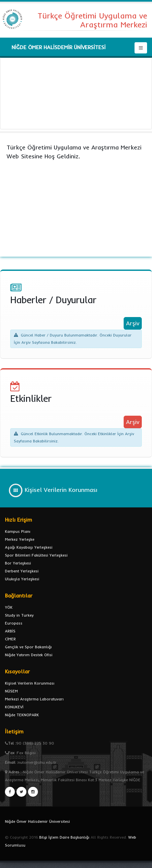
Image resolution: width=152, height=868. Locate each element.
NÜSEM (11, 691)
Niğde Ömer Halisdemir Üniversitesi (37, 821)
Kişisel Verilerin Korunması (30, 683)
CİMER (10, 639)
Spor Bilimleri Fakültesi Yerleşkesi (36, 555)
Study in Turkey (19, 615)
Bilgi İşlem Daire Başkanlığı (64, 837)
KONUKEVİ (14, 707)
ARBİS (10, 631)
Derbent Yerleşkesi (22, 571)
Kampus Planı (18, 531)
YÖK (9, 607)
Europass (14, 623)
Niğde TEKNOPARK (22, 715)
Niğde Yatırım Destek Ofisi (29, 655)
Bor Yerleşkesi (18, 563)
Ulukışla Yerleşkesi (22, 579)
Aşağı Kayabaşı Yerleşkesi (29, 547)
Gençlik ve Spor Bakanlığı (28, 647)
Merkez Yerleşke (20, 539)
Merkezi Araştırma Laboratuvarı (34, 699)
